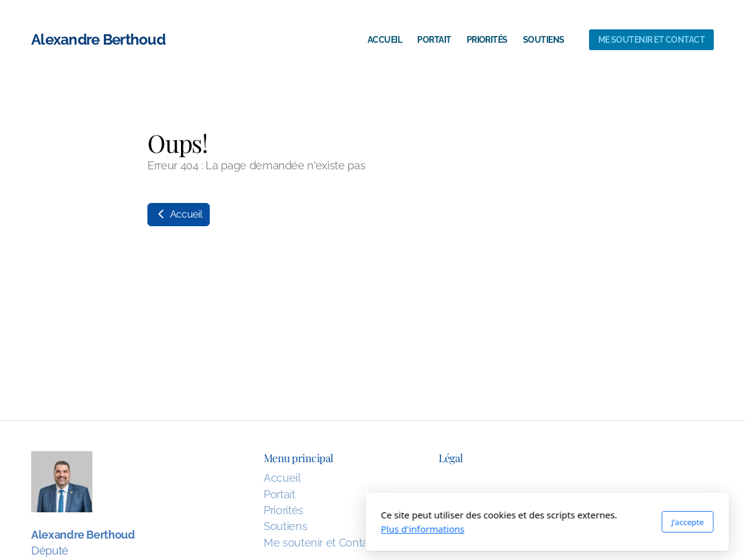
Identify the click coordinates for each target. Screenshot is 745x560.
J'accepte (513, 522)
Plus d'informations (248, 529)
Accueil (179, 214)
